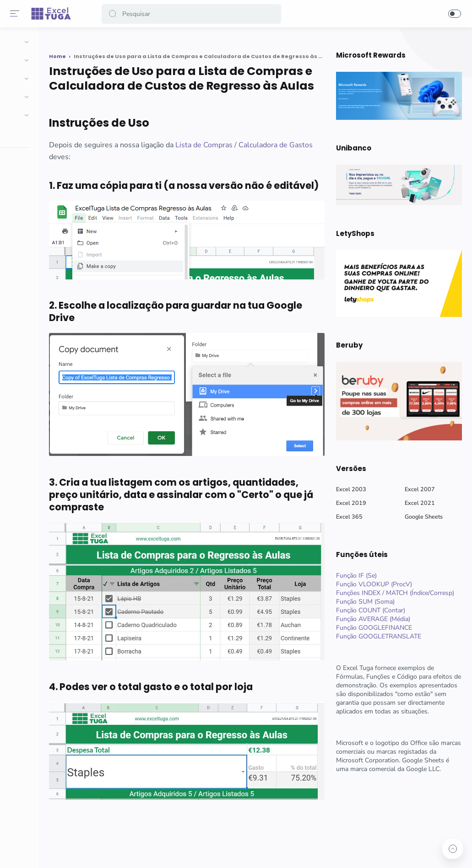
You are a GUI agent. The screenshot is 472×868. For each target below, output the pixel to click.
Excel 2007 (418, 489)
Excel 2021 (418, 503)
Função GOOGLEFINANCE (373, 628)
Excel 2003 (350, 489)
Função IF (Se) (355, 576)
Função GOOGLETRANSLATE (377, 636)
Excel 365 (348, 517)
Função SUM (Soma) (364, 602)
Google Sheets (422, 517)
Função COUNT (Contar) (369, 610)
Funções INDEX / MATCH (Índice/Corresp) (394, 593)
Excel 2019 (350, 503)
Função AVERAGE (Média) (372, 619)
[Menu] (16, 14)
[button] (114, 14)
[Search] (192, 14)
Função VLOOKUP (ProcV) (373, 584)
